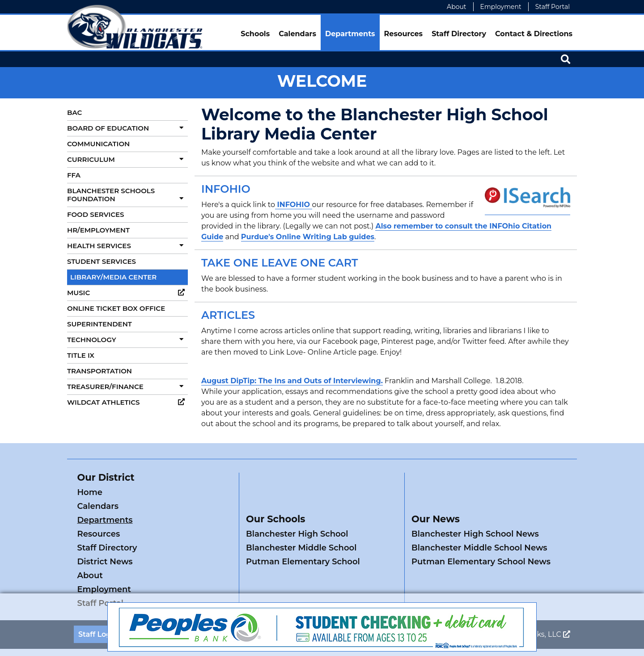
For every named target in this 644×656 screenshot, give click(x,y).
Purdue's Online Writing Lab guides (308, 237)
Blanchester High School (297, 506)
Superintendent (100, 324)
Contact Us (149, 579)
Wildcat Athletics (127, 402)
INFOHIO (294, 205)
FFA (74, 175)
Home (90, 492)
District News (184, 520)
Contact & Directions (534, 34)
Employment (501, 7)
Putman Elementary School (303, 534)
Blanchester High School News (475, 506)
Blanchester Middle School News (479, 520)
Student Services (102, 261)
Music (127, 293)
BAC (74, 112)
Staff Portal (553, 7)
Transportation (100, 371)
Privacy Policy (250, 579)
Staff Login (98, 579)
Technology (127, 340)
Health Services (127, 246)
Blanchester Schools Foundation (127, 195)
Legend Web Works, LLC (522, 579)
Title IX (81, 355)
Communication (98, 144)
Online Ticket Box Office (116, 308)
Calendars (297, 34)
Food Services (95, 214)
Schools (255, 34)
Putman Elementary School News (481, 534)
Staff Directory (459, 34)
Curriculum (127, 159)
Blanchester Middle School (301, 520)
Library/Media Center (113, 277)
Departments (350, 34)
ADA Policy (200, 579)
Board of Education (127, 128)
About (456, 7)
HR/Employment (98, 230)
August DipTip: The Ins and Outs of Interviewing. (292, 381)
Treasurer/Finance (127, 387)
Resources (404, 34)
